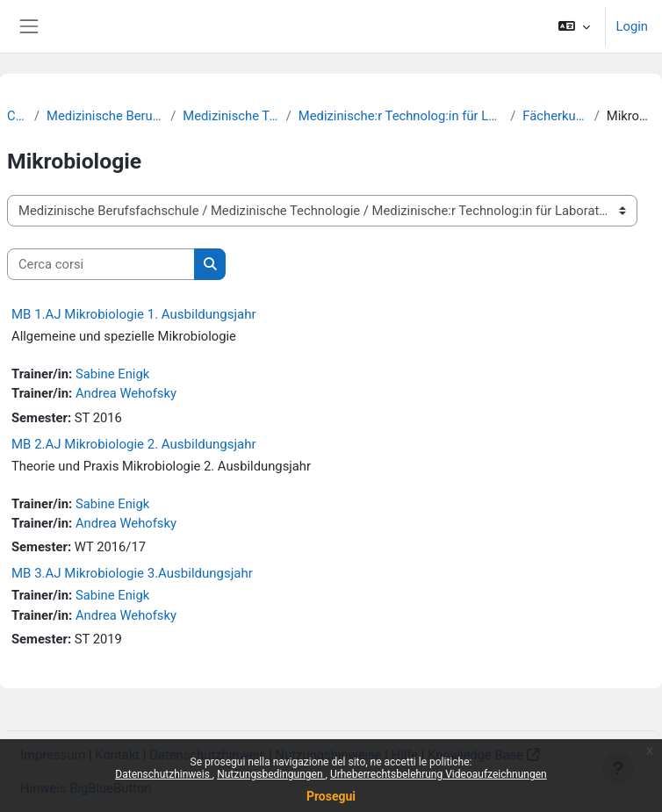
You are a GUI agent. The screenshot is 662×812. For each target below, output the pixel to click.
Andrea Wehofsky (126, 393)
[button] (574, 26)
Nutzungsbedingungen (271, 774)
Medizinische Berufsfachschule (105, 116)
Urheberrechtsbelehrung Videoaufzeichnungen (439, 774)
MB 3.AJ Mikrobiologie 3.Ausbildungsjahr (132, 573)
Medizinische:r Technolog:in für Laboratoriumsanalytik (401, 116)
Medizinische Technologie (230, 116)
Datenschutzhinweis (164, 774)
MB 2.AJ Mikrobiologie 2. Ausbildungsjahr (134, 444)
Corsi (17, 116)
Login (632, 26)
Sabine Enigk (112, 374)
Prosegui (331, 796)
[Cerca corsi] (101, 264)
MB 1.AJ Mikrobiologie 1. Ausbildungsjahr (134, 314)
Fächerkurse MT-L (554, 116)
